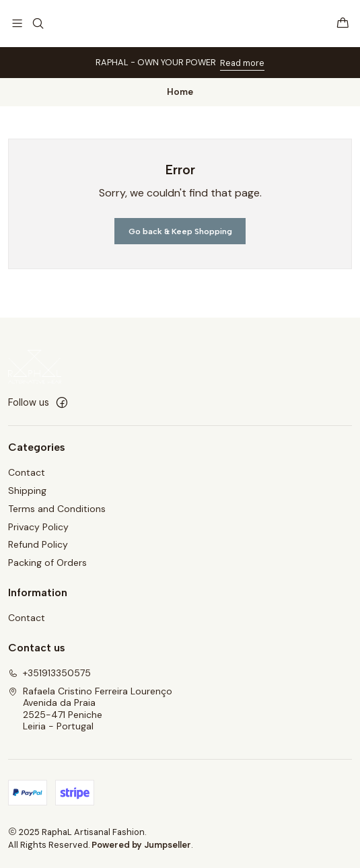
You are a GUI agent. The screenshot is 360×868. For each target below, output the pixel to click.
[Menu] (17, 23)
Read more (242, 63)
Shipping (27, 491)
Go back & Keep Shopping (180, 231)
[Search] (37, 23)
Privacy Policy (38, 527)
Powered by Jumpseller (141, 845)
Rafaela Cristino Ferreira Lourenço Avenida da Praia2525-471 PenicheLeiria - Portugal (90, 709)
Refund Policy (38, 544)
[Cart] (343, 23)
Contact (27, 472)
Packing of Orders (47, 563)
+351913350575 (49, 673)
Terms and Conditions (57, 509)
